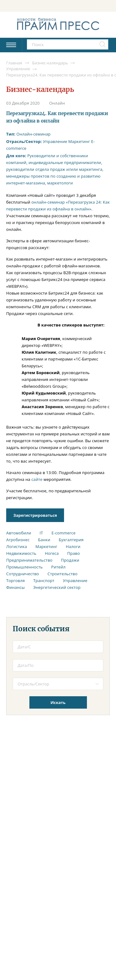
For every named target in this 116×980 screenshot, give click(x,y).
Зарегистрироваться (35, 515)
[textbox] (63, 684)
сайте (37, 479)
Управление (55, 141)
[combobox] (58, 684)
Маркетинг (79, 141)
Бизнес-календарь (40, 89)
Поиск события (41, 629)
